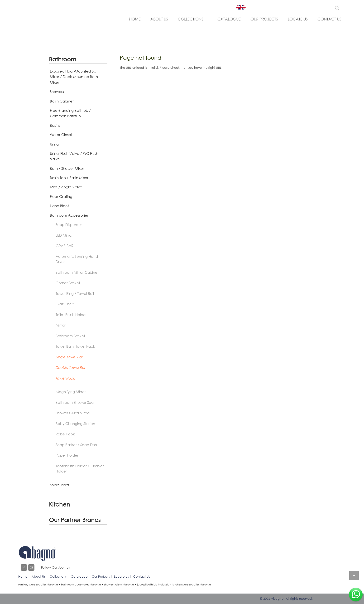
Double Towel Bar (70, 367)
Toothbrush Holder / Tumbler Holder (80, 469)
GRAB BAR (65, 246)
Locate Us (297, 19)
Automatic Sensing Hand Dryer (77, 259)
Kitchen (60, 504)
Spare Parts (60, 485)
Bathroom (63, 59)
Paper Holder (67, 455)
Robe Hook (65, 434)
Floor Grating (61, 196)
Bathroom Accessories (69, 215)
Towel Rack (65, 378)
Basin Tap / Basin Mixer (69, 178)
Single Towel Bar (69, 357)
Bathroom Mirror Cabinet (77, 272)
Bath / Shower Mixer (67, 168)
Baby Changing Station (75, 424)
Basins (55, 125)
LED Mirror (64, 235)
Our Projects (264, 19)
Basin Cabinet (62, 101)
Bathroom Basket (70, 336)
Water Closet (61, 135)
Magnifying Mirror (71, 392)
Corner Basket (68, 283)
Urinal (55, 144)
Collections (190, 19)
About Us (159, 19)
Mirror (61, 325)
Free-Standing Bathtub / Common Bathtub (70, 113)
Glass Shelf (65, 304)
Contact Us (329, 19)
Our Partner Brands (75, 520)
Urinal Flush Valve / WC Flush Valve (74, 156)
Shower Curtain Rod (73, 413)
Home (135, 19)
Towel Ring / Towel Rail (75, 293)
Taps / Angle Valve (66, 187)
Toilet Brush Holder (71, 315)
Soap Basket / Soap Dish (76, 445)
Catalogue (229, 19)
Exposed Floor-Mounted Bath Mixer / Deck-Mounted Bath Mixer (75, 77)
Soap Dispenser (69, 224)
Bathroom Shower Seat (75, 402)
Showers (57, 92)
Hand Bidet (59, 206)
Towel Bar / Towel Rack (75, 346)
